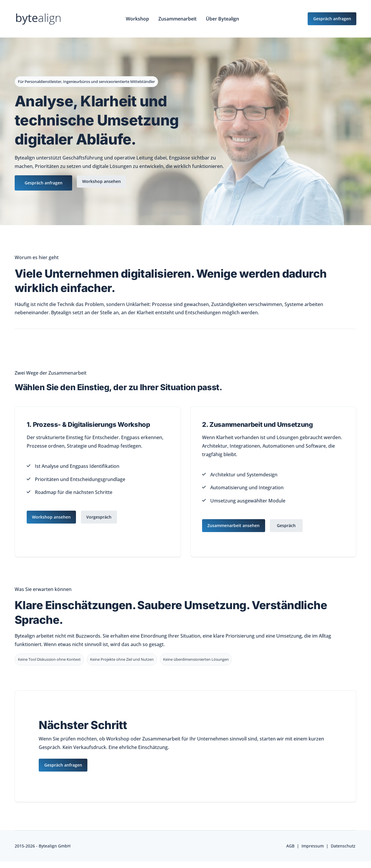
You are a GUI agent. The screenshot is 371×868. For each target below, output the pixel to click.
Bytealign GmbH (55, 845)
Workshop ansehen (103, 182)
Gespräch (288, 525)
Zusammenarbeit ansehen (234, 525)
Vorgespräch (101, 517)
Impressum (313, 845)
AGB (290, 845)
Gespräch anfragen (44, 183)
